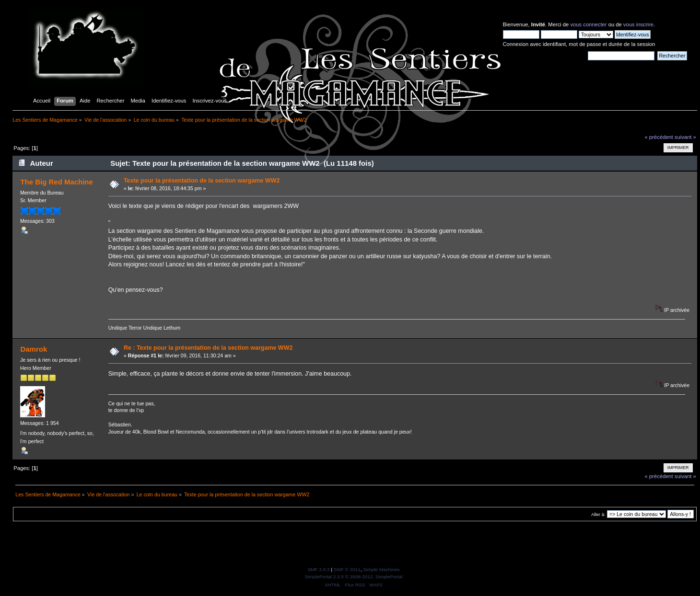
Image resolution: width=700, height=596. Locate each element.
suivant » (685, 137)
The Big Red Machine (56, 182)
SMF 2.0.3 (319, 569)
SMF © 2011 (347, 569)
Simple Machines (381, 569)
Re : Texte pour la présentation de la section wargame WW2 (208, 348)
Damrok (34, 349)
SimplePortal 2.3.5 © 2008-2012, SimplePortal (353, 577)
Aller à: (598, 514)
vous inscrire (638, 24)
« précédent (659, 137)
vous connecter (588, 24)
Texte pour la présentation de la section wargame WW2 (202, 181)
